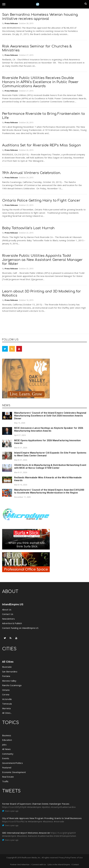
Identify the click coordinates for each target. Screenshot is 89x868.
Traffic (5, 781)
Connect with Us (39, 864)
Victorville (7, 699)
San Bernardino (10, 672)
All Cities (8, 662)
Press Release (11, 23)
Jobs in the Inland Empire (59, 864)
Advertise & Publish (12, 623)
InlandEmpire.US (13, 604)
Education (7, 740)
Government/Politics (12, 763)
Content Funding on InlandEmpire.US (20, 628)
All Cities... (7, 713)
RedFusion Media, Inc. (31, 858)
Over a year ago (12, 811)
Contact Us (8, 614)
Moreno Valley (9, 681)
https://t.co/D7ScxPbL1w (15, 821)
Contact (75, 864)
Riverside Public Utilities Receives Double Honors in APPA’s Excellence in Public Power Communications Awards (40, 82)
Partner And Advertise (20, 864)
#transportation (68, 836)
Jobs (4, 745)
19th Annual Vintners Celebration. (32, 173)
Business (7, 735)
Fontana (6, 676)
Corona (6, 694)
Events (6, 758)
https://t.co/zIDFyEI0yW (14, 807)
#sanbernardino (46, 836)
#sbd (57, 836)
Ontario (6, 690)
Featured (7, 767)
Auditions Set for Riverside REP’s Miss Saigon (42, 145)
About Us (7, 610)
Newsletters (8, 619)
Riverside (7, 667)
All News (6, 749)
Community (8, 754)
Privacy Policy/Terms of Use (71, 858)
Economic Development (14, 772)
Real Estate (8, 777)
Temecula (7, 704)
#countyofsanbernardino (63, 807)
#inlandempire (34, 807)
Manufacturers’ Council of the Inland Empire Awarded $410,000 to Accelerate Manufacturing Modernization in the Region (49, 491)
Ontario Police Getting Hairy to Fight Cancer (41, 201)
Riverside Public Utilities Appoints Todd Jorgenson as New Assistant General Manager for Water (42, 260)
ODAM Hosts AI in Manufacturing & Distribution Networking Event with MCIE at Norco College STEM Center (50, 466)
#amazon (33, 836)
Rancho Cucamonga (12, 685)
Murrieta (6, 708)
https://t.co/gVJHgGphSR (63, 833)
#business (48, 821)
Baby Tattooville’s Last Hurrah (28, 228)
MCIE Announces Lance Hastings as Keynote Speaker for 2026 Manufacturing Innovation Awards (49, 429)
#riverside (59, 821)
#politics (46, 807)
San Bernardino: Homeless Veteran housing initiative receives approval (40, 17)
